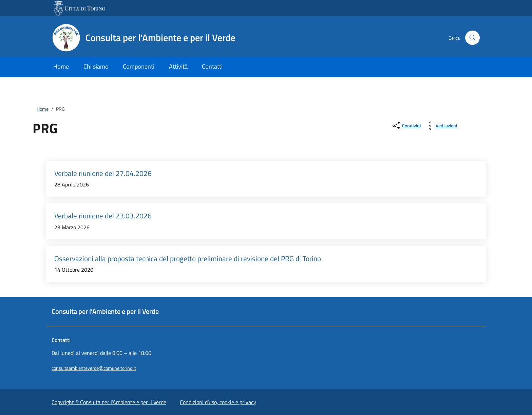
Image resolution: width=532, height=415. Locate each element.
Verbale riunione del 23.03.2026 (103, 216)
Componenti (139, 66)
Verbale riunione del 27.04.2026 (103, 174)
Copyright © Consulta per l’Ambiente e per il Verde (109, 402)
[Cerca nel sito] (472, 38)
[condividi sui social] (406, 126)
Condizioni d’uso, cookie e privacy (218, 402)
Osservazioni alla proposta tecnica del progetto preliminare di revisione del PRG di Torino (188, 259)
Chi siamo (96, 66)
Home (61, 66)
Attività (178, 66)
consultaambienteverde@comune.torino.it (94, 368)
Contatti (212, 66)
